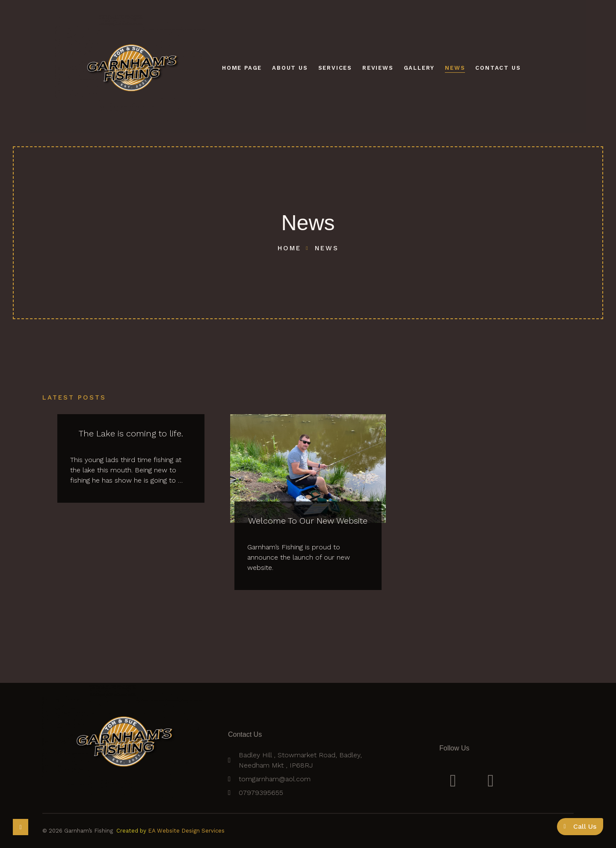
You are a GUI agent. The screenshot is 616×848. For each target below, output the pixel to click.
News (455, 68)
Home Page (242, 68)
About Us (290, 68)
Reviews (378, 68)
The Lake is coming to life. (131, 433)
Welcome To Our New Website (308, 521)
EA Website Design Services (186, 831)
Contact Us (498, 68)
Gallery (419, 68)
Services (335, 68)
